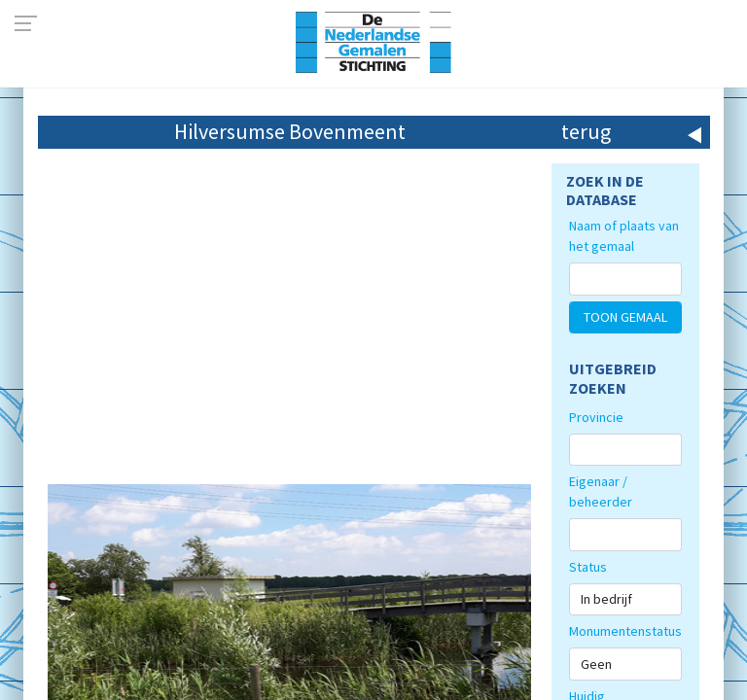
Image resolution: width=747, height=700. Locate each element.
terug (586, 131)
